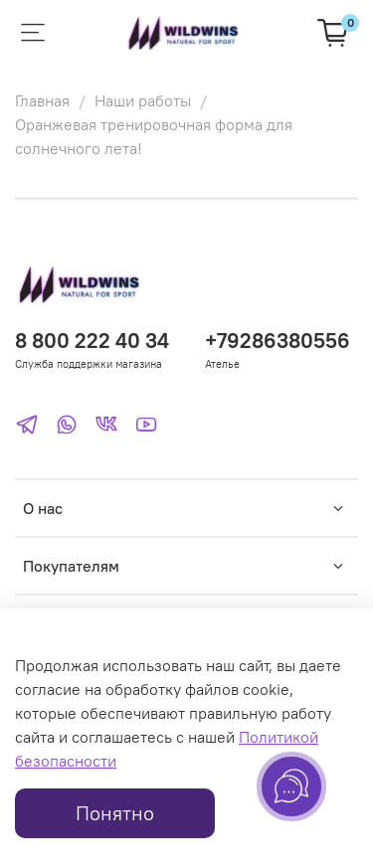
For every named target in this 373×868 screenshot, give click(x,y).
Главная (42, 100)
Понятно (115, 813)
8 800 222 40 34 (92, 341)
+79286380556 (278, 341)
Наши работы (143, 100)
